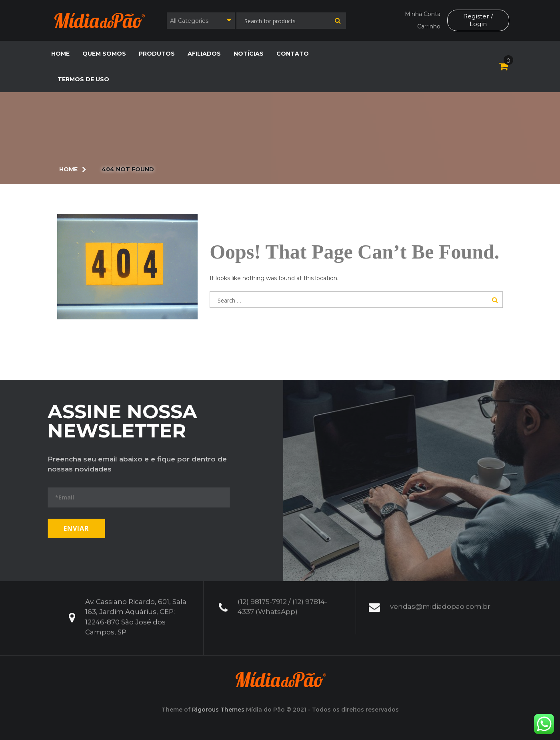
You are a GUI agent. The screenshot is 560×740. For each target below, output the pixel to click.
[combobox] (201, 21)
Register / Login (478, 20)
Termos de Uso (83, 79)
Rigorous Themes (218, 710)
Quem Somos (104, 54)
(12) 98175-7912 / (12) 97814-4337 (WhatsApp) (282, 600)
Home (60, 54)
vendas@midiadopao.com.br (440, 600)
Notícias (249, 54)
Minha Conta (422, 14)
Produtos (157, 54)
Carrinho (428, 26)
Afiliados (204, 54)
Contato (293, 54)
